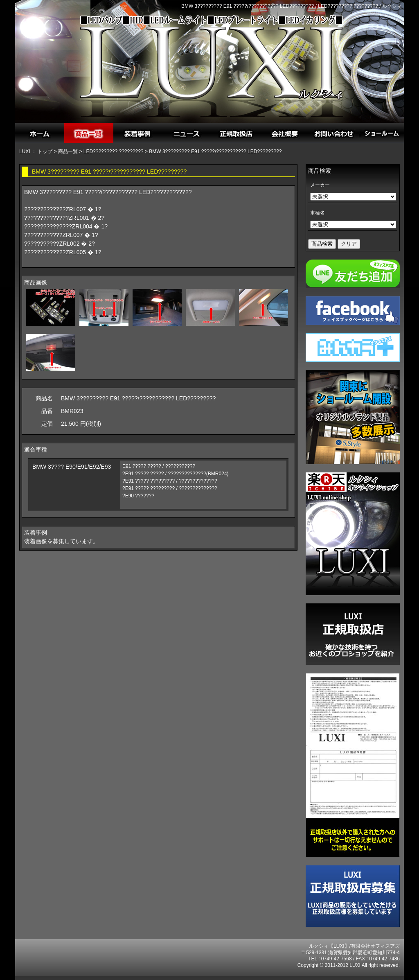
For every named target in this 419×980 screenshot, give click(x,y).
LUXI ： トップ (36, 151)
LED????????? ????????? (114, 151)
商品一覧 (68, 151)
